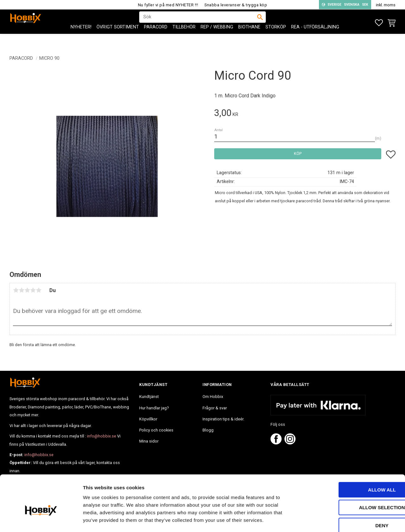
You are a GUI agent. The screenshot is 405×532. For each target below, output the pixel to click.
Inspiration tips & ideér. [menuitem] (223, 419)
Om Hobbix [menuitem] (213, 397)
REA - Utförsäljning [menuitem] (315, 38)
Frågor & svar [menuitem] (215, 408)
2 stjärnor (22, 290)
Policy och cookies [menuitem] (156, 430)
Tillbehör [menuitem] (184, 38)
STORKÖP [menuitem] (276, 38)
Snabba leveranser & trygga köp (236, 5)
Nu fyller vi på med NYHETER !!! (168, 5)
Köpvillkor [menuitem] (148, 419)
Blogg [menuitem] (208, 430)
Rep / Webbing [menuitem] (217, 38)
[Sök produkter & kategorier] (198, 22)
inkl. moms (386, 5)
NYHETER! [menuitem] (81, 38)
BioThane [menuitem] (249, 38)
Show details (332, 520)
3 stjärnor (27, 290)
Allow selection (352, 474)
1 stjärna (16, 290)
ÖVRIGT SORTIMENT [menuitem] (118, 38)
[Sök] (260, 22)
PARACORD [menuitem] (156, 38)
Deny (352, 492)
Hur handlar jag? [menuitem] (154, 408)
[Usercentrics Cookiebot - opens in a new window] (41, 520)
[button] (379, 23)
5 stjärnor (39, 290)
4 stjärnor (33, 290)
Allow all (352, 456)
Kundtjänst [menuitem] (149, 397)
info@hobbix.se (102, 436)
